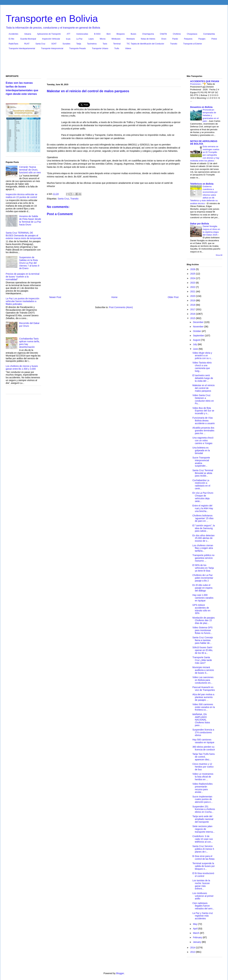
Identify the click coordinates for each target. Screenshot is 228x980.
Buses (133, 34)
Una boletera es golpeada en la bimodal (201, 450)
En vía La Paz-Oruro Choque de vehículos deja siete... (203, 497)
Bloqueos (121, 34)
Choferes (177, 34)
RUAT (27, 44)
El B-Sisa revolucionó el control (203, 875)
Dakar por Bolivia (200, 224)
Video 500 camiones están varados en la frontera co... (204, 707)
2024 (193, 278)
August (197, 340)
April (196, 929)
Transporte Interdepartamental (22, 48)
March (196, 933)
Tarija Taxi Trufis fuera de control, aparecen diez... (204, 757)
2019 (193, 300)
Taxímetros (92, 44)
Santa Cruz (40, 44)
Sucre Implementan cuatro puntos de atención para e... (202, 799)
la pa (68, 39)
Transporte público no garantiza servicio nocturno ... (203, 558)
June (196, 349)
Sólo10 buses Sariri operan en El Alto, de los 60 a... (203, 650)
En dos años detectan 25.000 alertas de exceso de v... (203, 538)
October (197, 331)
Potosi (214, 39)
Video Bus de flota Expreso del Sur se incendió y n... (203, 411)
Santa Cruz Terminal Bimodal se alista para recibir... (203, 473)
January (197, 942)
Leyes (91, 39)
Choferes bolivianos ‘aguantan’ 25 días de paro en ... (203, 518)
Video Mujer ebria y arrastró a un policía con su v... (202, 356)
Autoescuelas (82, 34)
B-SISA (97, 34)
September (199, 336)
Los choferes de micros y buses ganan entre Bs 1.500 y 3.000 (22, 367)
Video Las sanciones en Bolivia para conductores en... (203, 680)
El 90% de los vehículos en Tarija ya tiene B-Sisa (203, 568)
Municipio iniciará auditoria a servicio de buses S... (203, 670)
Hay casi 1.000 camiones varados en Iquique (203, 598)
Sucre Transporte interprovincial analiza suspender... (201, 462)
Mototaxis (131, 39)
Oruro (164, 39)
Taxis (105, 44)
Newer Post (55, 297)
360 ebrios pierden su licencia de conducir (204, 748)
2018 (193, 305)
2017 (193, 309)
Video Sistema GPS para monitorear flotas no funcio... (202, 630)
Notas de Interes (148, 39)
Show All (219, 255)
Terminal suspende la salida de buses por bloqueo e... (204, 866)
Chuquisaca (192, 34)
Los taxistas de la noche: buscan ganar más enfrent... (201, 885)
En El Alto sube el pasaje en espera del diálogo (202, 588)
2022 (193, 287)
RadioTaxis (13, 44)
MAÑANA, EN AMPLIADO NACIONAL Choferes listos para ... (201, 720)
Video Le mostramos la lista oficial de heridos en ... (203, 777)
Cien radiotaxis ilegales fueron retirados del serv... (203, 906)
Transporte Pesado (78, 48)
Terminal (117, 44)
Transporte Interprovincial (52, 48)
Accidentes (13, 34)
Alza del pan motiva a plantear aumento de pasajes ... (203, 697)
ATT (69, 34)
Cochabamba (209, 34)
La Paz (79, 39)
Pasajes (202, 39)
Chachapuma (148, 34)
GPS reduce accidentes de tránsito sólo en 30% (201, 609)
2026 (193, 269)
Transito (174, 44)
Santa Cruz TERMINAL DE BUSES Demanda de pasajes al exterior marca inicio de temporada (23, 235)
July (195, 344)
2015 (193, 318)
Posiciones (196, 84)
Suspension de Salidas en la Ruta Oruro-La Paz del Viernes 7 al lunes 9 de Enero (29, 263)
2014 (193, 948)
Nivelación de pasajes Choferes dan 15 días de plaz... (204, 620)
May (195, 924)
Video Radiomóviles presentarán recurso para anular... (202, 788)
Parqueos (188, 39)
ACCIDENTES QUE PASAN (205, 81)
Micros (103, 39)
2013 (193, 952)
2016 (193, 314)
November (198, 327)
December (198, 322)
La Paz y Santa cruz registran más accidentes (203, 916)
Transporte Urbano (100, 48)
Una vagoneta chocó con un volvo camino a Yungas (203, 440)
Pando (175, 39)
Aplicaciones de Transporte (49, 34)
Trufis (117, 48)
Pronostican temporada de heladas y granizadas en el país (211, 115)
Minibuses (116, 39)
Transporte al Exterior (193, 44)
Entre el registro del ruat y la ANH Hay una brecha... (203, 508)
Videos (128, 48)
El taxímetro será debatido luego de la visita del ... (203, 378)
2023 (193, 283)
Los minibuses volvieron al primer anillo (203, 896)
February (198, 937)
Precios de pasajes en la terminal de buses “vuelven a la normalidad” (23, 277)
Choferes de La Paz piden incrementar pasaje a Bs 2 (203, 578)
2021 (193, 291)
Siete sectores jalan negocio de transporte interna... (204, 829)
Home (114, 297)
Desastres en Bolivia (201, 107)
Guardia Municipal (28, 39)
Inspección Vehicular (51, 39)
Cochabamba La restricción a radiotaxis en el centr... (201, 484)
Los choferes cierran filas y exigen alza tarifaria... (203, 548)
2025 (193, 274)
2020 (193, 296)
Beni (109, 34)
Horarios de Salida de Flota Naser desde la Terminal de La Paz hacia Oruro (30, 220)
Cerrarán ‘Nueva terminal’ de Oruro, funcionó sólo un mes (30, 170)
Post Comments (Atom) (121, 307)
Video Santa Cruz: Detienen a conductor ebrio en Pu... (203, 399)
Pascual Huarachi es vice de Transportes (204, 689)
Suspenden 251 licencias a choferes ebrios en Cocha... (204, 809)
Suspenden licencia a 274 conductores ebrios (203, 732)
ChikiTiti (163, 34)
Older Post (173, 297)
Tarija (79, 44)
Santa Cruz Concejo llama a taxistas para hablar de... (203, 640)
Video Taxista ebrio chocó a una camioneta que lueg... (202, 367)
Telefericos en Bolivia (202, 184)
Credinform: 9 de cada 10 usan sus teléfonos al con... (203, 839)
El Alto (11, 39)
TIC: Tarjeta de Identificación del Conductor (145, 44)
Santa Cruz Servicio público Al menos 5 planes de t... (203, 849)
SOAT (54, 44)
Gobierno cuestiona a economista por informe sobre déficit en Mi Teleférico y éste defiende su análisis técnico (204, 195)
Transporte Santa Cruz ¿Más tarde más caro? (202, 660)
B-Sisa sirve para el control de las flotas (204, 858)
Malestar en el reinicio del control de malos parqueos (204, 388)
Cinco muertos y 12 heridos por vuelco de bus (203, 767)
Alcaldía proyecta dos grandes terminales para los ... (203, 431)
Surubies (66, 44)
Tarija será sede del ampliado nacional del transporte (203, 819)
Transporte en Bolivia (52, 19)
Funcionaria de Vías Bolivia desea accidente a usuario (204, 421)
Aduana (28, 34)
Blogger (120, 973)
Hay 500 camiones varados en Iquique (203, 741)
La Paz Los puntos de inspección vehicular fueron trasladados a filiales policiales (22, 301)
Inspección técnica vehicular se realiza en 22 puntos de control (22, 196)
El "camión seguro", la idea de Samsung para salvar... (204, 528)
